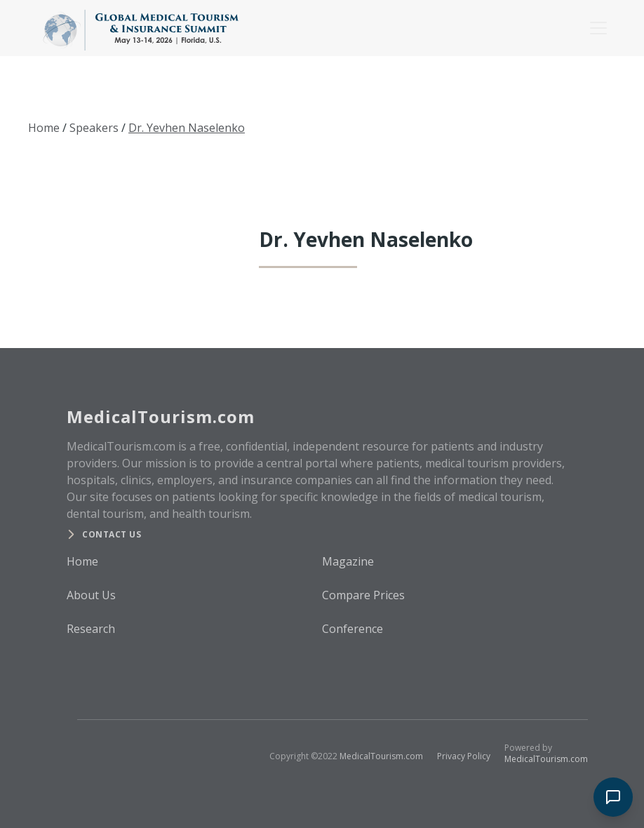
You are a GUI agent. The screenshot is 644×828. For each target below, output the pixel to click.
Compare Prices (363, 595)
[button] (596, 28)
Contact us (112, 534)
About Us (91, 595)
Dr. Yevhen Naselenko (187, 128)
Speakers (94, 128)
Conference (353, 629)
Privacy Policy (464, 756)
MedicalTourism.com (381, 756)
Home (44, 128)
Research (91, 629)
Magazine (348, 561)
